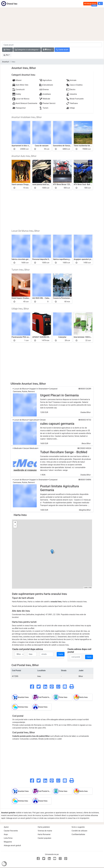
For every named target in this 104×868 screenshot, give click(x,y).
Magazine (8, 842)
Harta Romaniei (44, 834)
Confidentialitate (78, 834)
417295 (15, 676)
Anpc (6, 834)
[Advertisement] (52, 24)
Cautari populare (44, 838)
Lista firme (8, 838)
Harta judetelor (44, 827)
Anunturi (6, 62)
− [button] (15, 526)
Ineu (39, 676)
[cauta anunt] (52, 45)
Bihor (81, 676)
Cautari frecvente (11, 831)
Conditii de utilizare (79, 831)
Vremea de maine (45, 831)
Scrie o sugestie (78, 827)
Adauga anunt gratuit (12, 845)
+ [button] (15, 523)
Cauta (61, 654)
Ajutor (6, 827)
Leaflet (86, 588)
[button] (100, 4)
